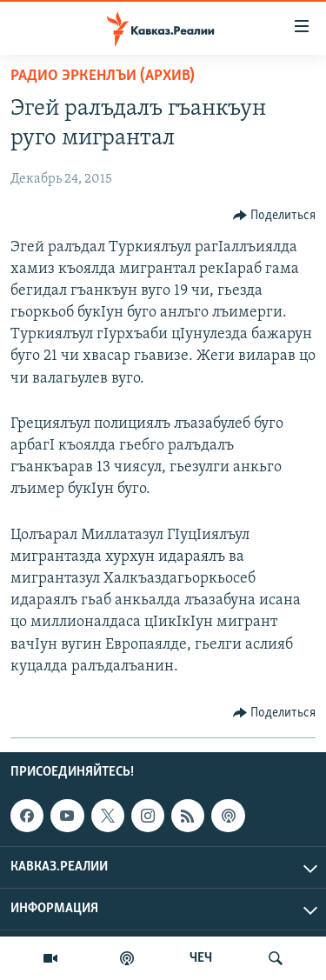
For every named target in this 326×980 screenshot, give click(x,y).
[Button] (275, 216)
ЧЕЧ (201, 958)
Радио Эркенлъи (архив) (103, 76)
